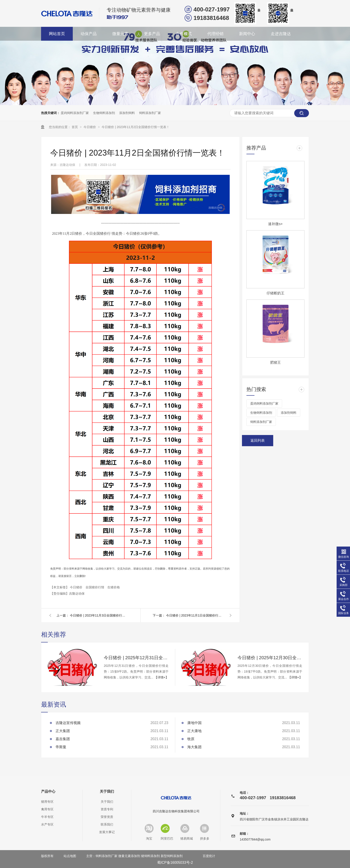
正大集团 (63, 731)
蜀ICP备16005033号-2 (175, 863)
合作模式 (184, 34)
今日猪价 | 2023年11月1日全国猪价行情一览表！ (195, 615)
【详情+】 (161, 677)
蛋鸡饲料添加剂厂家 (75, 113)
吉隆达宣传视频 (68, 723)
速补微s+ (275, 224)
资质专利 (107, 809)
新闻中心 (247, 34)
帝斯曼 (61, 747)
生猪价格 (114, 587)
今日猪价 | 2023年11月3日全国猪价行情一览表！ (99, 615)
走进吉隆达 (281, 34)
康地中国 (194, 723)
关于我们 (107, 792)
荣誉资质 (107, 817)
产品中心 (48, 792)
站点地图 (70, 856)
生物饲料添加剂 (104, 113)
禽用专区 (47, 809)
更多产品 (152, 34)
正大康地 (194, 731)
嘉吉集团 (63, 739)
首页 (75, 127)
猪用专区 (47, 802)
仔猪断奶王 (275, 293)
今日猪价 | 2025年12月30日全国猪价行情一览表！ (270, 658)
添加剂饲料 (127, 113)
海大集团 (194, 747)
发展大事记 (107, 832)
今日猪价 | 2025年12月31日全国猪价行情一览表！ (136, 658)
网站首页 (57, 34)
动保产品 (89, 34)
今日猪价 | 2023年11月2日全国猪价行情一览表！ (135, 127)
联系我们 (107, 824)
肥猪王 (275, 362)
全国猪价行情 (95, 587)
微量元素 (120, 34)
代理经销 (215, 34)
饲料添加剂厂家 (150, 113)
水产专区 (47, 824)
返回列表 (258, 440)
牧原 (191, 739)
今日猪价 (90, 127)
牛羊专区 (47, 817)
